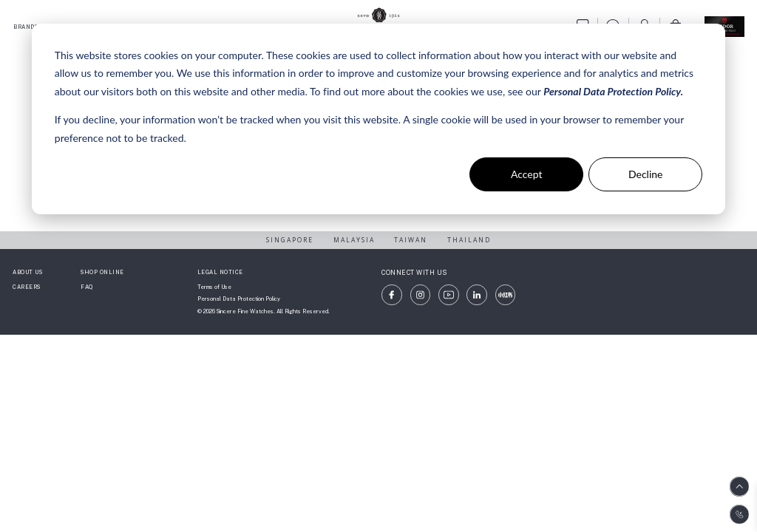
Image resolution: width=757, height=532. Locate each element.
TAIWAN (411, 240)
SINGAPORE (290, 240)
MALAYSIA (354, 240)
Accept (527, 174)
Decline (646, 174)
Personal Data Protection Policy (239, 299)
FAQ (87, 287)
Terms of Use (214, 287)
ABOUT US (27, 272)
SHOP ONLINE (102, 272)
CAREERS (27, 287)
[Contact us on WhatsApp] (740, 515)
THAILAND (469, 240)
